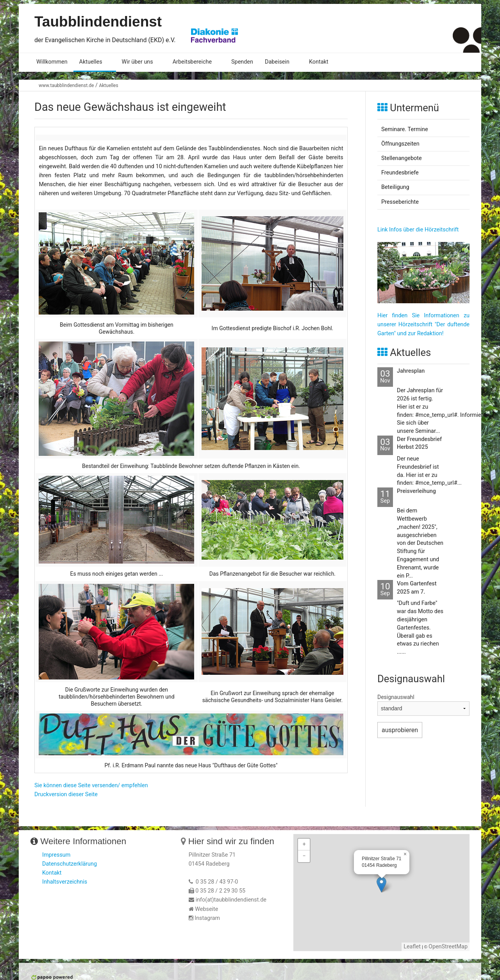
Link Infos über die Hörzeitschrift (418, 230)
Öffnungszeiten (400, 144)
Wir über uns (137, 62)
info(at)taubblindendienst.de (231, 900)
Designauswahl (396, 697)
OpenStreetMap (448, 947)
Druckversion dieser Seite (66, 794)
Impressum (56, 855)
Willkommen (52, 62)
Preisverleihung (416, 491)
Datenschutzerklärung (70, 864)
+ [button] (304, 844)
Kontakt (319, 62)
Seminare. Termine (405, 129)
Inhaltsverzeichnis (65, 882)
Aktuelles (91, 62)
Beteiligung (395, 187)
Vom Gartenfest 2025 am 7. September (417, 591)
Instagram (207, 918)
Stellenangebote (402, 158)
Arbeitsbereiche (192, 62)
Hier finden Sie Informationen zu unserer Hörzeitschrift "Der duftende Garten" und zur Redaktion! (423, 325)
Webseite (206, 909)
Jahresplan (411, 371)
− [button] (304, 856)
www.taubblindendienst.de (66, 85)
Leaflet (412, 947)
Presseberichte (400, 202)
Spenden (242, 62)
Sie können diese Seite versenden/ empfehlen (91, 785)
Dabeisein (277, 62)
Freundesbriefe (400, 173)
